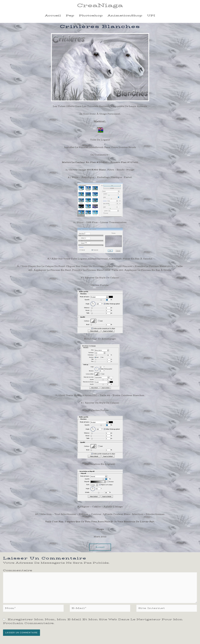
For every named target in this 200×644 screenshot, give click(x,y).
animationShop (125, 16)
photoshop (91, 16)
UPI (151, 16)
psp (70, 16)
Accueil (53, 16)
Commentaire (18, 571)
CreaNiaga (100, 6)
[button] (100, 548)
